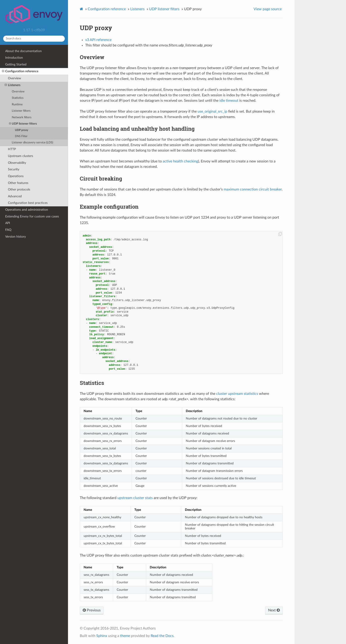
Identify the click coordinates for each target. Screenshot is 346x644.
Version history (16, 237)
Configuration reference (20, 71)
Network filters (22, 117)
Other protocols (19, 189)
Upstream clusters (21, 156)
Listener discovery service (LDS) (32, 143)
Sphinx (102, 636)
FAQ (8, 230)
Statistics (18, 98)
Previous (92, 610)
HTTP (12, 149)
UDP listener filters (23, 124)
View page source (268, 9)
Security (14, 169)
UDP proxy (22, 130)
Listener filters (21, 111)
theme (125, 636)
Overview (15, 78)
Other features (18, 183)
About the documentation (23, 51)
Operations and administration (27, 210)
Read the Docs (162, 636)
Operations (16, 176)
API (8, 223)
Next (274, 610)
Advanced (15, 196)
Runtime (17, 105)
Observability (17, 163)
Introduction (14, 58)
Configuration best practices (28, 203)
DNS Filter (21, 136)
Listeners (13, 85)
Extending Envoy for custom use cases (32, 216)
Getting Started (16, 64)
